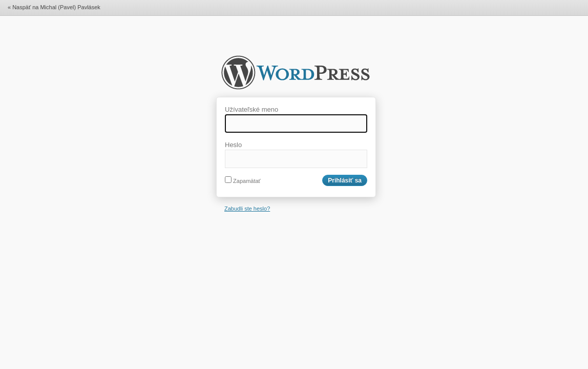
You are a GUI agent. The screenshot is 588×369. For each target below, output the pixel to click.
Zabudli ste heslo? (247, 209)
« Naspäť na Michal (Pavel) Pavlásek (54, 7)
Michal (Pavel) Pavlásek (296, 76)
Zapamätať (243, 181)
